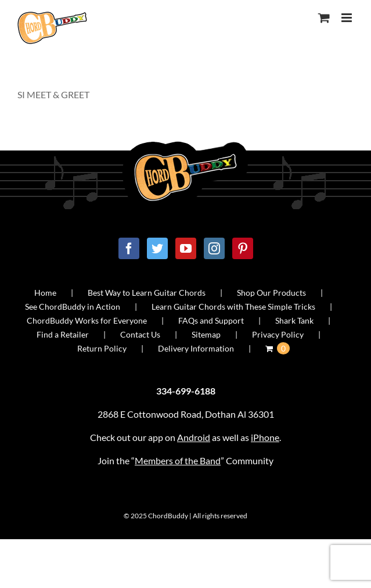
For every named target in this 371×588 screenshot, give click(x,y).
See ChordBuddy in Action (73, 306)
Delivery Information (196, 348)
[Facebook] (129, 248)
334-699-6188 (186, 391)
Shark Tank (294, 320)
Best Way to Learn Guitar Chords (147, 293)
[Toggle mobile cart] (324, 18)
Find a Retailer (63, 334)
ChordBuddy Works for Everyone (87, 320)
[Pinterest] (243, 248)
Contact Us (140, 334)
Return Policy (102, 348)
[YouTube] (186, 248)
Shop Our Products (271, 293)
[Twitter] (157, 248)
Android (194, 437)
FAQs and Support (211, 320)
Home (45, 293)
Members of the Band (178, 460)
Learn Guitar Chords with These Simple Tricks (233, 306)
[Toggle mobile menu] (347, 18)
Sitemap (206, 334)
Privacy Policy (278, 334)
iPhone (265, 437)
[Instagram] (214, 248)
